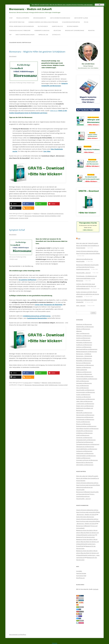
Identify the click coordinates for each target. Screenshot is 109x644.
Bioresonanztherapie (38, 216)
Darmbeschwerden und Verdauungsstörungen (43, 22)
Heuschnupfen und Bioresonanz (85, 390)
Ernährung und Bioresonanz (84, 374)
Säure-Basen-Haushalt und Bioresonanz (87, 428)
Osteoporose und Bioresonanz (85, 417)
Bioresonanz (28, 216)
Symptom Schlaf (23, 218)
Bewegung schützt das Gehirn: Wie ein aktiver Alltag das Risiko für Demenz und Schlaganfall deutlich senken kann (87, 533)
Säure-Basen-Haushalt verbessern (20, 31)
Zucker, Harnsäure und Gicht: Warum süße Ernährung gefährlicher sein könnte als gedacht (88, 294)
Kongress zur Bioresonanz (83, 397)
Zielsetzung (57, 31)
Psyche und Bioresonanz (83, 422)
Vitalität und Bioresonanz (83, 458)
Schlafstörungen (14, 218)
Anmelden (79, 571)
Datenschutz (56, 35)
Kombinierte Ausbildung (42, 31)
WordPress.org (80, 578)
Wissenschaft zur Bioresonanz (75, 31)
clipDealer (96, 589)
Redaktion (91, 31)
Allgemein (44, 214)
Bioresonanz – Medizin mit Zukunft (30, 9)
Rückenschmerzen (73, 26)
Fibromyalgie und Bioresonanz (85, 376)
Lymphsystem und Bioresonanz (85, 404)
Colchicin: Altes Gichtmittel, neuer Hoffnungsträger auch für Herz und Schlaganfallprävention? (86, 286)
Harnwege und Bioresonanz (84, 383)
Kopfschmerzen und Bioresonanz (86, 399)
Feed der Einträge (81, 573)
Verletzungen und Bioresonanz (85, 453)
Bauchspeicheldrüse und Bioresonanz (87, 349)
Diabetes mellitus (57, 26)
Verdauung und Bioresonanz (84, 451)
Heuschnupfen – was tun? (83, 273)
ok (99, 5)
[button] (16, 204)
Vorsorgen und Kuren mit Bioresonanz (87, 460)
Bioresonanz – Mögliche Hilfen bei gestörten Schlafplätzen (37, 52)
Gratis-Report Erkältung (17, 22)
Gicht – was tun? (81, 305)
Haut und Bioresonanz (83, 385)
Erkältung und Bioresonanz (84, 372)
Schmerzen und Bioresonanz (84, 438)
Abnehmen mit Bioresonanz (84, 324)
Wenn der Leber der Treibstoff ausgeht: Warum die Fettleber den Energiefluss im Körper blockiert (88, 246)
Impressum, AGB (43, 35)
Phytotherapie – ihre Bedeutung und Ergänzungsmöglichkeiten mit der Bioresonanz (87, 278)
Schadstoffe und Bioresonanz (55, 214)
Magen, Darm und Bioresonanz (85, 406)
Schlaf (59, 216)
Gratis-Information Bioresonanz (60, 18)
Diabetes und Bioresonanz (84, 367)
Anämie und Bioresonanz (83, 338)
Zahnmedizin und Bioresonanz (85, 465)
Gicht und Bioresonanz (83, 381)
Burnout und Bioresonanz (83, 363)
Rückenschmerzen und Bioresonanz (86, 426)
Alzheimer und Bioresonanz (84, 336)
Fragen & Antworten (23, 18)
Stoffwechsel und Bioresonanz (85, 442)
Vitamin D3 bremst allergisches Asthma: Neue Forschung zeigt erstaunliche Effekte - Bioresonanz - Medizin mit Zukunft (88, 512)
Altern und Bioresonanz (83, 333)
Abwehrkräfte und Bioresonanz (85, 327)
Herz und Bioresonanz (82, 388)
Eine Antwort (13, 56)
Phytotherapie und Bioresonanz (85, 419)
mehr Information (88, 5)
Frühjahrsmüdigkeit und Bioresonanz (87, 379)
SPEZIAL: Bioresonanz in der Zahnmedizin (21, 26)
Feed (79, 239)
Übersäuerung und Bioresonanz (85, 447)
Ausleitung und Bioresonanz (84, 345)
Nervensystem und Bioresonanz (85, 415)
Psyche (86, 22)
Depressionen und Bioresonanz (85, 365)
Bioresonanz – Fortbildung (84, 354)
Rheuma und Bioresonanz (83, 424)
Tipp (10, 35)
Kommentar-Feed (81, 576)
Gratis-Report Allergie (81, 18)
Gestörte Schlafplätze (51, 216)
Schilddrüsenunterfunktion (71, 22)
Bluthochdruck (43, 26)
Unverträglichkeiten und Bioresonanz (87, 449)
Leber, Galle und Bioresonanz (84, 401)
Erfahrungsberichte (40, 18)
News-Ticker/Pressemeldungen (25, 35)
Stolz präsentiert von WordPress (18, 635)
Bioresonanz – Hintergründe (84, 356)
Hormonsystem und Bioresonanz (86, 392)
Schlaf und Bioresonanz (54, 383)
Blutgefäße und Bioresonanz (84, 361)
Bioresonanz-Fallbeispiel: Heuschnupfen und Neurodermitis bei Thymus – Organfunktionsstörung (87, 267)
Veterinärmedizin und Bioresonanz (86, 456)
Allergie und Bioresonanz (83, 329)
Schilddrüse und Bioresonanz (84, 433)
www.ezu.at (54, 111)
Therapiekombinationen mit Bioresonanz (88, 444)
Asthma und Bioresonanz (83, 340)
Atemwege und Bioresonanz (84, 342)
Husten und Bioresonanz (83, 395)
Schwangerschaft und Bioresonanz (86, 440)
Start (11, 18)
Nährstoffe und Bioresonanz (84, 413)
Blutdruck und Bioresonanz (84, 358)
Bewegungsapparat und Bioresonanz (87, 352)
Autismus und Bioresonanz (84, 347)
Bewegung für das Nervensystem (85, 537)
